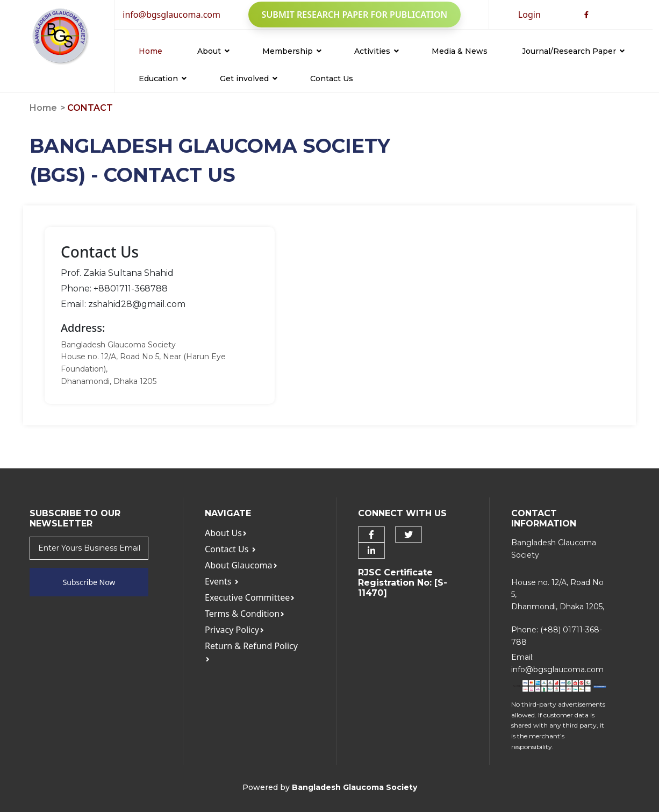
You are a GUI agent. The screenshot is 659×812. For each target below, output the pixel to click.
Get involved (249, 79)
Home (151, 51)
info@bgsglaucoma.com (171, 15)
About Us (226, 533)
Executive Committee (250, 597)
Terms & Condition (245, 614)
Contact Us (332, 79)
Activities (377, 51)
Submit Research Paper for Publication (355, 15)
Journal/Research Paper (573, 51)
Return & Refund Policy (251, 651)
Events (222, 581)
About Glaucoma (241, 565)
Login (529, 15)
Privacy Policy (234, 630)
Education (163, 79)
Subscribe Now (89, 582)
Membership (292, 51)
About (213, 51)
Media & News (460, 51)
